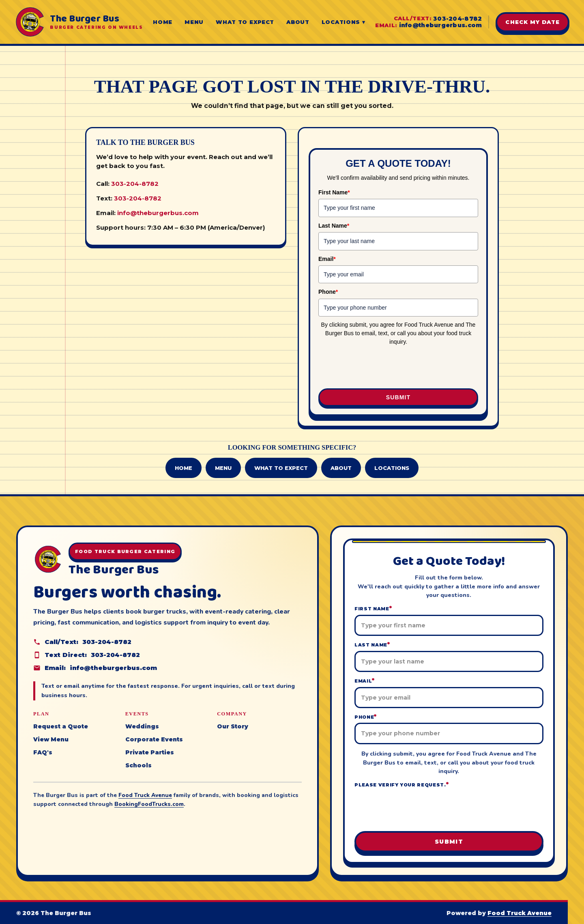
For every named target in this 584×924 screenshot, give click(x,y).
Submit (398, 397)
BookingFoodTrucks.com (149, 804)
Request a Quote (61, 726)
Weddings (142, 726)
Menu (194, 22)
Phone (328, 292)
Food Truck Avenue (145, 795)
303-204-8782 (457, 19)
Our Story (233, 726)
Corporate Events (154, 739)
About (298, 22)
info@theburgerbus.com (441, 25)
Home (163, 22)
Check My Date (532, 22)
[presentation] (398, 368)
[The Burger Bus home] (79, 22)
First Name (334, 192)
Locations (392, 468)
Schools (138, 765)
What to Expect (245, 22)
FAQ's (43, 752)
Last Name (334, 226)
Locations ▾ (344, 22)
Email (327, 259)
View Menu (51, 739)
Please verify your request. (402, 785)
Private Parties (150, 752)
